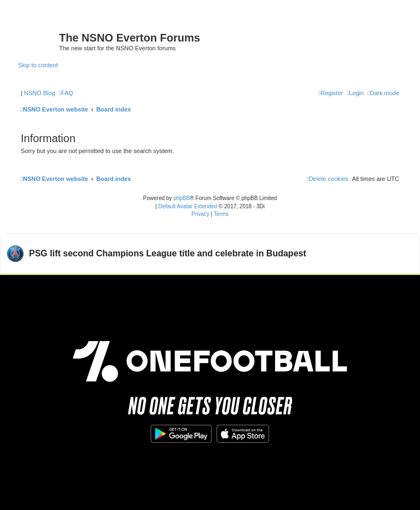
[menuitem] (66, 93)
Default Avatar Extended (188, 206)
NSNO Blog (40, 93)
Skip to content (38, 65)
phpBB (182, 198)
